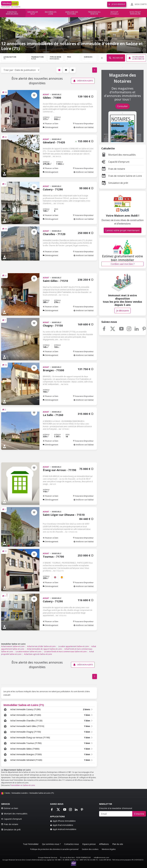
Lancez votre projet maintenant (123, 230)
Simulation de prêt (115, 183)
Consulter (122, 106)
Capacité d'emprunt (115, 162)
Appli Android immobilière (63, 829)
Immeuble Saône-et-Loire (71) (42, 793)
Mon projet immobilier (135, 13)
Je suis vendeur (117, 4)
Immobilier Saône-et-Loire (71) (24, 705)
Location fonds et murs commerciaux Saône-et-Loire (65, 652)
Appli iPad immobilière (62, 825)
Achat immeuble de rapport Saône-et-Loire (44, 649)
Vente (8, 793)
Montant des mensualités (119, 155)
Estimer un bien (10, 808)
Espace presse (89, 844)
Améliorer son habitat (84, 127)
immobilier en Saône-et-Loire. (23, 785)
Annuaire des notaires (72, 13)
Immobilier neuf (33, 13)
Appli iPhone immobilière (63, 821)
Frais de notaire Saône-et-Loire (122, 176)
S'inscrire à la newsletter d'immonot (116, 808)
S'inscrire (139, 814)
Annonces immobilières (12, 13)
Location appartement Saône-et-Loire (73, 646)
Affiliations (104, 844)
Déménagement (50, 127)
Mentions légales (109, 849)
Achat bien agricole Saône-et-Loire (38, 654)
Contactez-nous (71, 844)
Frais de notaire (113, 169)
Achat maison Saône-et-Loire (13, 646)
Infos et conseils (114, 13)
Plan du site (118, 844)
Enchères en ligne (51, 13)
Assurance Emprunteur (83, 124)
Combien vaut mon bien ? (123, 264)
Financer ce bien (51, 124)
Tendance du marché (94, 13)
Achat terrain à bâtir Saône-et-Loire (41, 646)
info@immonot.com (101, 858)
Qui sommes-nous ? (51, 844)
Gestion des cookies (90, 849)
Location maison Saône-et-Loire (29, 652)
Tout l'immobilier (31, 844)
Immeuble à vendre (20, 793)
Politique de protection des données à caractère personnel (54, 849)
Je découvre (123, 311)
